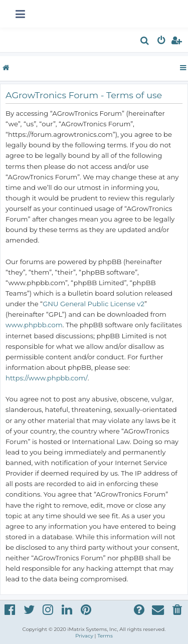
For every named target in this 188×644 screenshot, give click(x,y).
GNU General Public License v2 (93, 304)
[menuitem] (145, 42)
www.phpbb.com (34, 325)
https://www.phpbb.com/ (47, 378)
